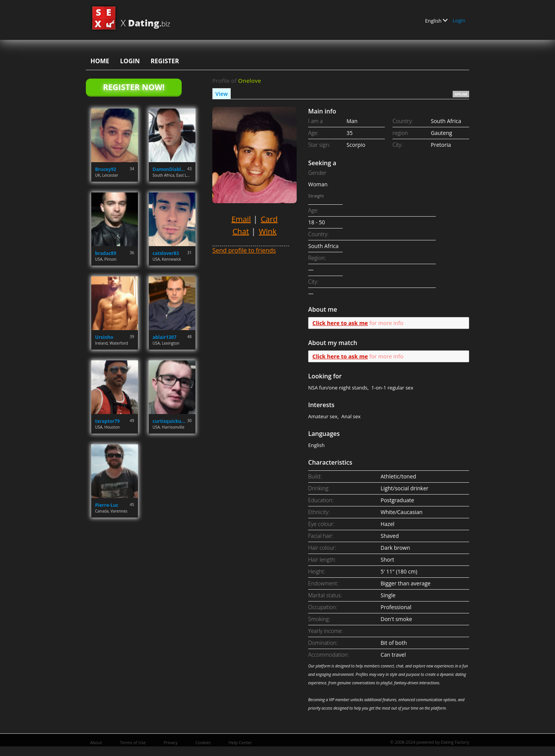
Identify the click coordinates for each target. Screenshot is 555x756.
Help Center (240, 742)
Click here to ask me (340, 323)
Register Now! (134, 87)
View (222, 94)
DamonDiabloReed (170, 169)
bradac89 (106, 253)
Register (165, 61)
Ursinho (104, 337)
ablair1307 (164, 337)
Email (241, 219)
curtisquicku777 (170, 421)
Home (100, 61)
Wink (268, 231)
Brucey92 (106, 169)
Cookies (203, 742)
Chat (241, 231)
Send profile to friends (244, 250)
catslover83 (166, 253)
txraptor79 (107, 421)
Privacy (171, 742)
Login (459, 20)
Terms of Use (133, 742)
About (96, 742)
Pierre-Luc (107, 505)
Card (269, 219)
